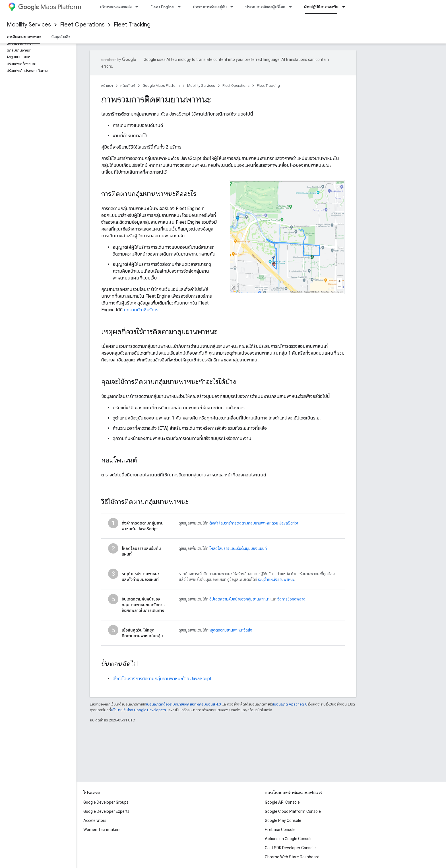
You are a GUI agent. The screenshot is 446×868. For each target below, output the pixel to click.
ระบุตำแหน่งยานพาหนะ (276, 579)
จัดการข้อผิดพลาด (291, 599)
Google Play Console (283, 820)
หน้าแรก (107, 86)
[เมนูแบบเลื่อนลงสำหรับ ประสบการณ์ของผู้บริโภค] (292, 7)
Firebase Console (280, 830)
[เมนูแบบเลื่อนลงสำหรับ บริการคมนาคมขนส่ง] (139, 7)
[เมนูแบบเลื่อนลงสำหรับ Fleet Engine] (181, 7)
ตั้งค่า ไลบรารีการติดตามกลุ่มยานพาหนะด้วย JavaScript (254, 523)
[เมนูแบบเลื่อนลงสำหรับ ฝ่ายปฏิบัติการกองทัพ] (345, 7)
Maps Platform (50, 7)
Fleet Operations (82, 25)
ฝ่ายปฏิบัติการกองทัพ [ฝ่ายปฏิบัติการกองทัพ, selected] (321, 7)
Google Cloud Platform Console (293, 811)
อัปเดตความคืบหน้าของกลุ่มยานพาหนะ (239, 599)
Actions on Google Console (289, 839)
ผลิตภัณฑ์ (128, 86)
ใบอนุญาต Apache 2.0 (290, 704)
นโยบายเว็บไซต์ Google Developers (138, 710)
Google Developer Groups (106, 802)
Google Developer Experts (106, 811)
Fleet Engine (162, 7)
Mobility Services (29, 25)
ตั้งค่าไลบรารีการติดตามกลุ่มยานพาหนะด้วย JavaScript (162, 679)
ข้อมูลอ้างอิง (61, 37)
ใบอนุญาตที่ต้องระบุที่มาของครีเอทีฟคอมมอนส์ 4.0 (183, 704)
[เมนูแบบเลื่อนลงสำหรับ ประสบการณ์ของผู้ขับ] (234, 7)
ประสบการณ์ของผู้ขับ (210, 7)
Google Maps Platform (161, 86)
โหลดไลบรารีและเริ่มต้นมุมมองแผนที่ (238, 548)
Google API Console (282, 802)
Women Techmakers (102, 830)
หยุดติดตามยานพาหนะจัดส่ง (230, 630)
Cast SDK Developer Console (290, 848)
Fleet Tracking (132, 25)
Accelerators (95, 820)
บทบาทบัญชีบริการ (141, 310)
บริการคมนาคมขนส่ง (116, 7)
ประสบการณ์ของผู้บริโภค (265, 7)
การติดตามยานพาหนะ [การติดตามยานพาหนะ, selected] (24, 37)
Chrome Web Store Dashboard (292, 857)
